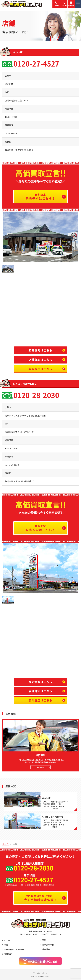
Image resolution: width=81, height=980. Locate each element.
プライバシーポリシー (40, 973)
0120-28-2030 (36, 395)
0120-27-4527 (36, 64)
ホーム (7, 940)
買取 (44, 940)
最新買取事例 (48, 945)
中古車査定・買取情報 (14, 949)
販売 (6, 945)
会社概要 (8, 954)
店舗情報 (46, 949)
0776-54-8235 (33, 934)
